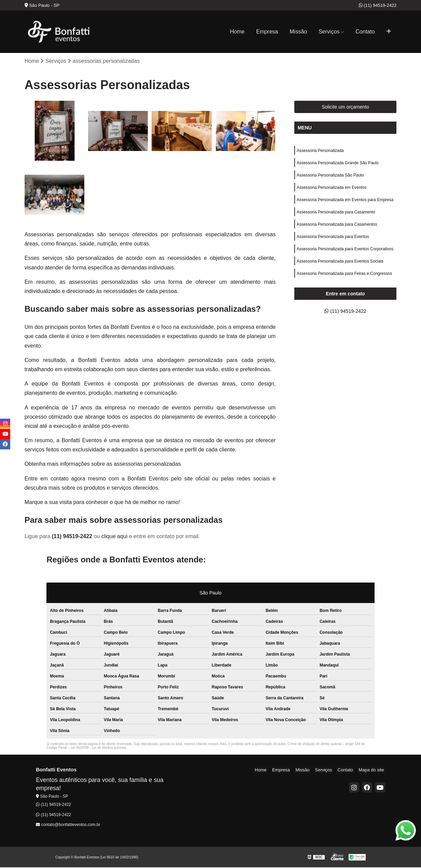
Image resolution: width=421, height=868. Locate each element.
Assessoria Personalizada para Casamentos (337, 229)
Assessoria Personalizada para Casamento (336, 216)
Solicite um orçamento (345, 108)
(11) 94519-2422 (378, 5)
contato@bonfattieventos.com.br (68, 825)
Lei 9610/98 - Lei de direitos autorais (98, 748)
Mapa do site (372, 771)
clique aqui (115, 537)
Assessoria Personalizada (320, 152)
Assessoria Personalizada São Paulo (330, 178)
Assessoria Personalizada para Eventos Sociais (340, 268)
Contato (365, 32)
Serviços (329, 32)
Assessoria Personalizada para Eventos (333, 242)
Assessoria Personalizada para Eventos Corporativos (345, 255)
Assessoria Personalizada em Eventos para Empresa (345, 204)
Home (237, 32)
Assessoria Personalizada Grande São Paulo (338, 165)
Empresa (267, 32)
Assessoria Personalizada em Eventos (332, 191)
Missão (298, 32)
